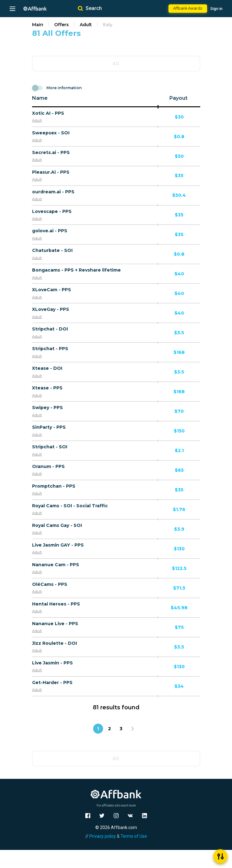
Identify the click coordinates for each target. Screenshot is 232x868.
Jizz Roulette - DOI (54, 643)
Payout (178, 98)
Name (40, 98)
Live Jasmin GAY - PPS (58, 545)
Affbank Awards (188, 8)
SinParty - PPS (49, 427)
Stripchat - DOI (50, 329)
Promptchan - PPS (54, 486)
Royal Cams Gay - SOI (57, 525)
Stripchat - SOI (50, 447)
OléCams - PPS (50, 584)
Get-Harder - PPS (52, 682)
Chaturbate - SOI (52, 250)
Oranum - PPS (48, 466)
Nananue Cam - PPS (56, 565)
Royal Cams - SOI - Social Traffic (70, 506)
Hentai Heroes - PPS (56, 604)
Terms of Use (134, 836)
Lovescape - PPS (52, 211)
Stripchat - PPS (50, 349)
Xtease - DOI (47, 368)
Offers (62, 25)
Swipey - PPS (47, 407)
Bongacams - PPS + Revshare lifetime (76, 270)
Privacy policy (103, 836)
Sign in (216, 9)
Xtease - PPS (47, 388)
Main (38, 25)
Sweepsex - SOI (51, 133)
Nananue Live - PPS (55, 624)
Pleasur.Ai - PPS (51, 172)
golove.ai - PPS (50, 231)
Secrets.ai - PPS (51, 152)
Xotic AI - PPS (48, 113)
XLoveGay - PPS (51, 309)
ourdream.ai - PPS (53, 192)
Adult (86, 25)
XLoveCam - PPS (52, 290)
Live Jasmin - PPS (52, 663)
